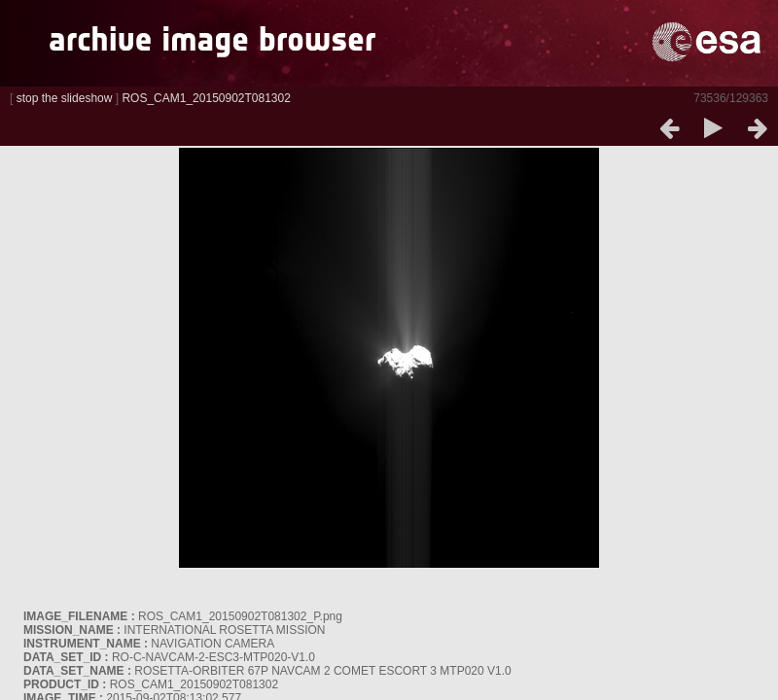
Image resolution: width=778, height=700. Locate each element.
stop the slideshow (65, 98)
